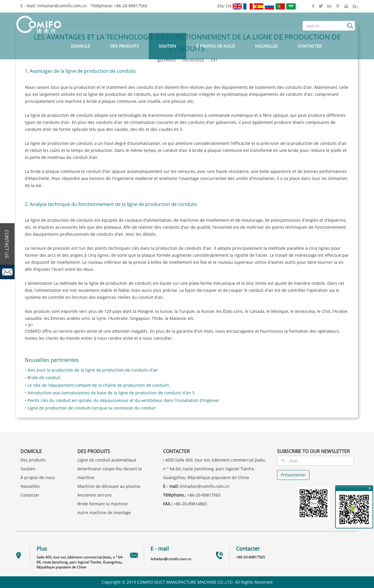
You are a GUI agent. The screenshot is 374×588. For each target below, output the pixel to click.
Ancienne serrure (95, 495)
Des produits (124, 46)
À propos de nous (216, 46)
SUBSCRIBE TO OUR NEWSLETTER (313, 451)
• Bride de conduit (43, 378)
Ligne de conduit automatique (107, 460)
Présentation (293, 475)
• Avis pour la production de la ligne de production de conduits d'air (91, 370)
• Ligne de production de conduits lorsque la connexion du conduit (90, 408)
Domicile (81, 46)
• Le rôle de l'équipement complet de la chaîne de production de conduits (97, 385)
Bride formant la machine (103, 504)
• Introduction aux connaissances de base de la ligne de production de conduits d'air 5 (110, 393)
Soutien (167, 46)
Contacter (310, 46)
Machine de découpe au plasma (109, 486)
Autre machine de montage (104, 512)
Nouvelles (266, 46)
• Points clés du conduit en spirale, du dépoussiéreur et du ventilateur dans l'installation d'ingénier (122, 400)
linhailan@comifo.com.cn (62, 6)
